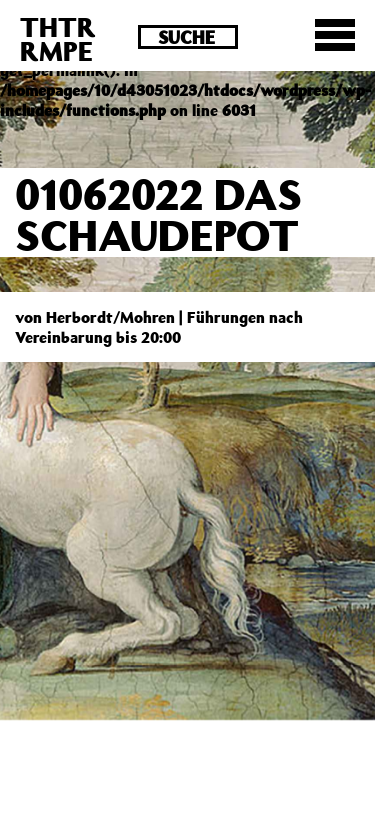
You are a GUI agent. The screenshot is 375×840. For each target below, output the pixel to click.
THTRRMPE (58, 38)
